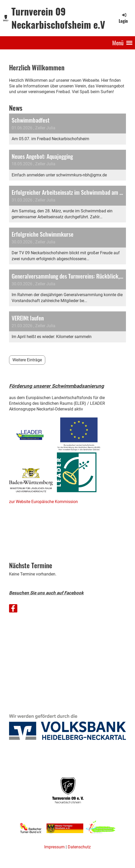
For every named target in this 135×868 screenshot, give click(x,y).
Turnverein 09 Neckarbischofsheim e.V (58, 18)
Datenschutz (79, 847)
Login (123, 18)
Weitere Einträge (27, 360)
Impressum (54, 847)
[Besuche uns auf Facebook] (13, 610)
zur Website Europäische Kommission (43, 502)
